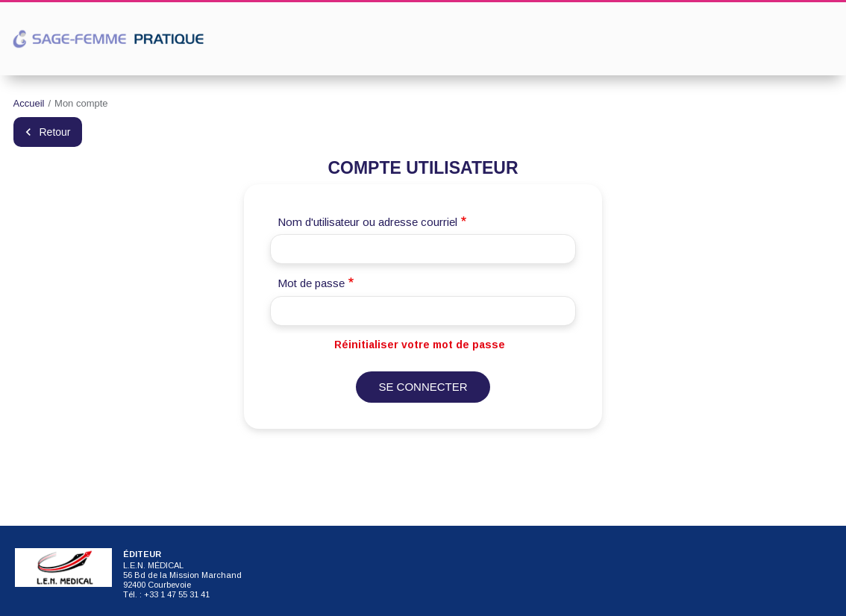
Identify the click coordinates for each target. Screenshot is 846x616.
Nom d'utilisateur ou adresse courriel (367, 222)
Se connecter (423, 387)
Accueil (29, 103)
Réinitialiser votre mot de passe (420, 345)
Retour (55, 132)
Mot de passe (311, 283)
